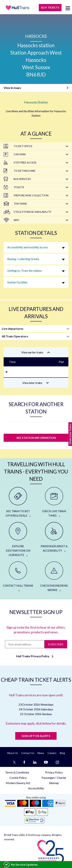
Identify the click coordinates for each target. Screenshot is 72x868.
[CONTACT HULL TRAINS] (18, 577)
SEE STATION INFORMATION (36, 438)
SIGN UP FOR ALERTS (36, 736)
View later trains (36, 383)
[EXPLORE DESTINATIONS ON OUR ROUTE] (18, 540)
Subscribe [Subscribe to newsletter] (56, 644)
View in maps (12, 88)
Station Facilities (17, 282)
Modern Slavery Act (18, 783)
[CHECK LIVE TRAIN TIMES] (54, 502)
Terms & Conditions (17, 772)
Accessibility (36, 788)
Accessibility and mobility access (28, 247)
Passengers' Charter (54, 778)
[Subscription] (25, 644)
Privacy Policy (54, 772)
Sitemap (54, 783)
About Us (12, 753)
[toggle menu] (68, 8)
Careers (52, 753)
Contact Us (28, 753)
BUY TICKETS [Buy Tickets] (50, 7)
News (41, 753)
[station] (36, 427)
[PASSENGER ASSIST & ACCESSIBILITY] (54, 537)
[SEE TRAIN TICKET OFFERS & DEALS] (18, 502)
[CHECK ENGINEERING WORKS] (54, 577)
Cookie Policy (18, 778)
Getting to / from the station (24, 271)
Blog (62, 753)
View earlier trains (36, 352)
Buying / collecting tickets (23, 259)
